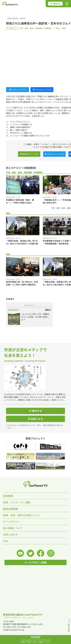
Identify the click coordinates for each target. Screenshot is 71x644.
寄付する (56, 4)
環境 (64, 28)
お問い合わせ (10, 534)
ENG (6, 541)
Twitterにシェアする (18, 90)
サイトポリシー (12, 522)
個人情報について (13, 528)
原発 (57, 28)
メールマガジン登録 (36, 562)
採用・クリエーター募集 (17, 502)
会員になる (35, 419)
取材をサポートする (29, 154)
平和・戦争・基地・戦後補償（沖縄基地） (36, 28)
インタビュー (12, 28)
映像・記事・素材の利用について (22, 515)
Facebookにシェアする (42, 90)
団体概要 (8, 496)
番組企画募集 (10, 509)
